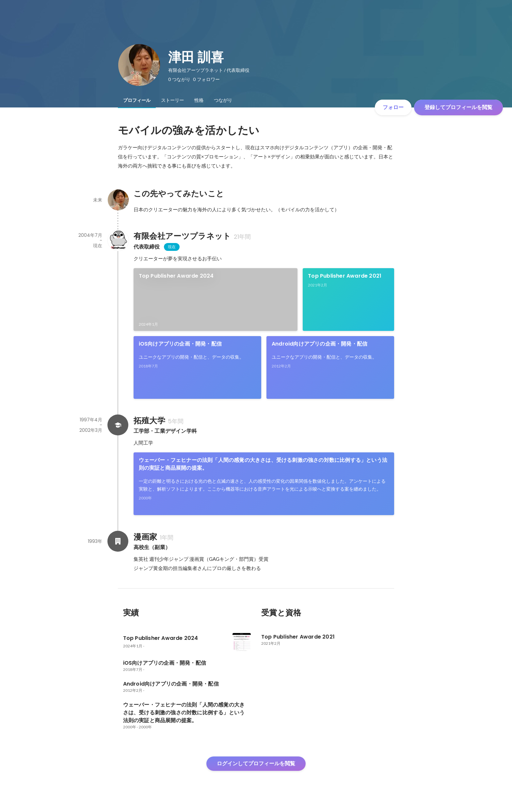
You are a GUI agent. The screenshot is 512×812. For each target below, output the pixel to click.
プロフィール (137, 100)
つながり (223, 100)
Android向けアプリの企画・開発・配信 (320, 344)
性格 (199, 100)
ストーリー (172, 100)
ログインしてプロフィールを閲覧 (256, 763)
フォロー (393, 107)
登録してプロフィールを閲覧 (458, 107)
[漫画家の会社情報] (118, 541)
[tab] (137, 100)
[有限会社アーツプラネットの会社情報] (118, 240)
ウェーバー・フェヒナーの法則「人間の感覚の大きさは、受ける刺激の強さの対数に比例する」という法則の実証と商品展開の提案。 (263, 464)
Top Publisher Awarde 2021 (345, 276)
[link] (216, 300)
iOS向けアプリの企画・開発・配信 (180, 344)
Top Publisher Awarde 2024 (176, 276)
